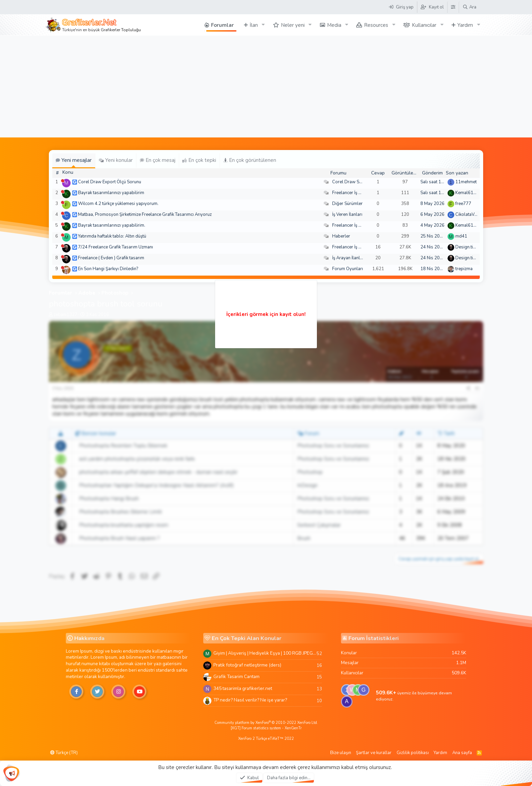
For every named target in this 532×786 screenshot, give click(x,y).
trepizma (464, 269)
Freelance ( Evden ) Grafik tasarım (111, 258)
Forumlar (222, 25)
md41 (461, 236)
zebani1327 (65, 315)
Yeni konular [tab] (116, 160)
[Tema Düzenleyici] (453, 7)
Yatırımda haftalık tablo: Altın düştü (112, 236)
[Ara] (469, 7)
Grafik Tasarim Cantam (236, 677)
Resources (376, 25)
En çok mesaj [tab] (158, 160)
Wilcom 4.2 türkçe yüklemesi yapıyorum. (118, 204)
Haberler (341, 236)
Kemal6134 (467, 193)
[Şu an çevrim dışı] (63, 181)
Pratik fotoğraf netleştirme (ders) (247, 665)
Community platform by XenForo (266, 723)
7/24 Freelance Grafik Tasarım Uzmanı (116, 247)
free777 (463, 204)
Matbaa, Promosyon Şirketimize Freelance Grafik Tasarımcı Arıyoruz (145, 214)
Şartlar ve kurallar (374, 753)
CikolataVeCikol (471, 214)
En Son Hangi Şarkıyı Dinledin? (108, 269)
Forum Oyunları (348, 269)
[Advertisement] (266, 87)
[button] (263, 25)
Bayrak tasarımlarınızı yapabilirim (111, 193)
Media (334, 25)
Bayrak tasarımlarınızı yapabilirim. (112, 225)
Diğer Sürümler (347, 204)
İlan (254, 25)
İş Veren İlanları (347, 214)
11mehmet (466, 182)
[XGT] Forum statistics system (266, 728)
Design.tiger (468, 247)
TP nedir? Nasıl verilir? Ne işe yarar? (250, 700)
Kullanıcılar (424, 25)
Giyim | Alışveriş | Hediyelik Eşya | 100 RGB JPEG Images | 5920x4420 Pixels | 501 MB (265, 653)
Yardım (465, 25)
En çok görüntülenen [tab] (250, 160)
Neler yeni (293, 25)
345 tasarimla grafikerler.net (243, 688)
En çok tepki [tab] (199, 160)
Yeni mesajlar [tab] (74, 160)
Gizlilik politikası (413, 753)
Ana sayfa (462, 753)
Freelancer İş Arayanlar (355, 193)
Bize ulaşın (341, 753)
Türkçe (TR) (64, 753)
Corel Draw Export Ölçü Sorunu (110, 182)
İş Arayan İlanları (349, 258)
